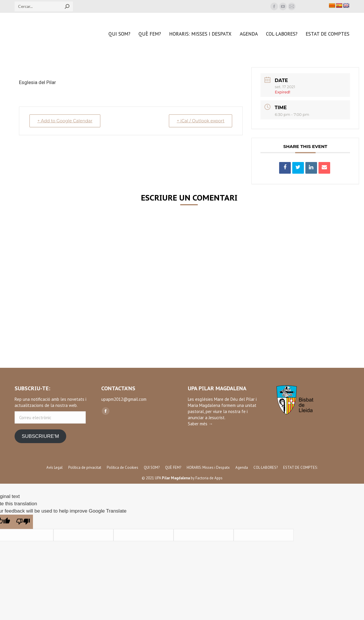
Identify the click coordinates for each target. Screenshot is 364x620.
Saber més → (200, 424)
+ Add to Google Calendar (66, 121)
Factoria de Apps (209, 478)
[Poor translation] (23, 522)
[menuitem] (119, 34)
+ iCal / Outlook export (199, 121)
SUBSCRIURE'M (40, 436)
